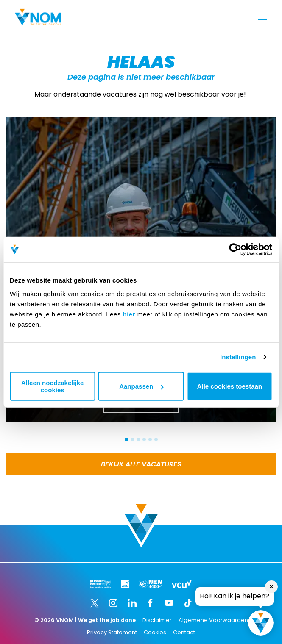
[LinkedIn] (132, 603)
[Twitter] (95, 603)
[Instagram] (113, 603)
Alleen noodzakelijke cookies (53, 386)
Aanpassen (141, 386)
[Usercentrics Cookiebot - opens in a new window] (235, 250)
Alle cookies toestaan (230, 386)
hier (129, 314)
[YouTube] (169, 603)
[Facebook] (151, 603)
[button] (126, 439)
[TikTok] (188, 603)
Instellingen (238, 357)
